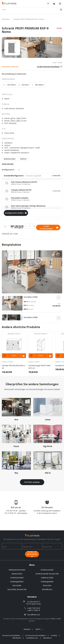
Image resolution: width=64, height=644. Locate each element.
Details (14, 356)
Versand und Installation (11, 635)
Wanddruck (47, 638)
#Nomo (23, 159)
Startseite (6, 19)
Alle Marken (17, 638)
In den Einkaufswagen (49, 227)
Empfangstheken (17, 582)
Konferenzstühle (47, 570)
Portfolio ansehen (32, 482)
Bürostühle (17, 585)
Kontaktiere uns (32, 638)
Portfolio (54, 635)
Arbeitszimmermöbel (17, 570)
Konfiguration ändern (16, 213)
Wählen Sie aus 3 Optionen (20, 192)
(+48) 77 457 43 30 (34, 608)
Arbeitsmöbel (17, 574)
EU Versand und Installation (36, 635)
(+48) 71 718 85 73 (34, 610)
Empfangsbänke (47, 582)
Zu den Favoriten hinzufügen (50, 67)
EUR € (38, 629)
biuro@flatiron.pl (34, 615)
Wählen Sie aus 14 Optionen (21, 184)
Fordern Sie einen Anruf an (32, 554)
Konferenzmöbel (17, 578)
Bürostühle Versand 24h (17, 589)
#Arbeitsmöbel (10, 159)
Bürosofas (47, 585)
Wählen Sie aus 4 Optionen (20, 200)
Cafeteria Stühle (47, 578)
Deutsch (27, 629)
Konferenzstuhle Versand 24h (47, 574)
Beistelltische (47, 589)
